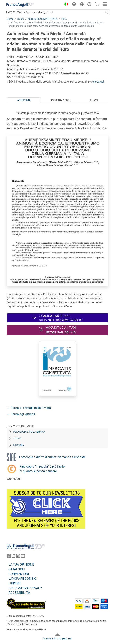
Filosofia (19, 445)
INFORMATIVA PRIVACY (25, 588)
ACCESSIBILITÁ (19, 593)
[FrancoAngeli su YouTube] (23, 557)
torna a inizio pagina (58, 638)
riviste (21, 19)
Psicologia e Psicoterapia (29, 432)
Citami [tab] (94, 100)
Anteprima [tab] (24, 100)
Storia (17, 438)
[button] (65, 5)
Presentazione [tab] (60, 100)
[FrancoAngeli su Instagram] (18, 557)
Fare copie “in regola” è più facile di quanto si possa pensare (42, 469)
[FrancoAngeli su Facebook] (9, 557)
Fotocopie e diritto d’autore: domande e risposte (52, 457)
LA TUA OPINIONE (21, 564)
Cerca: (11, 12)
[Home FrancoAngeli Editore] (20, 5)
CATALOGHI (17, 569)
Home (10, 19)
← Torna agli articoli (21, 414)
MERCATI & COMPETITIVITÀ (43, 19)
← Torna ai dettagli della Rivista (29, 408)
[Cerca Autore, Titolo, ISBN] (60, 12)
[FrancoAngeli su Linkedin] (14, 557)
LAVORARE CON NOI (23, 579)
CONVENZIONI (19, 574)
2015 (64, 19)
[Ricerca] (107, 12)
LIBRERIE (15, 583)
